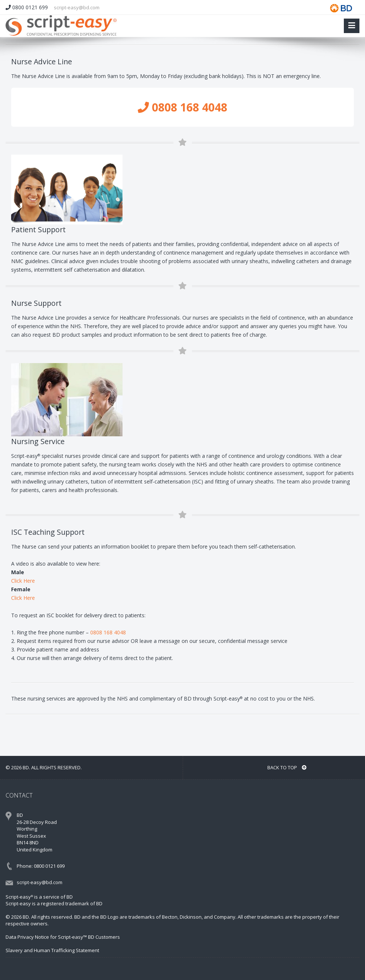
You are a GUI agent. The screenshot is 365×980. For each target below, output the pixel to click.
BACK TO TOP (287, 767)
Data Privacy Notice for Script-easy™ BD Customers (63, 937)
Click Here (23, 581)
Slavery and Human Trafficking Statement (52, 950)
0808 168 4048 (182, 107)
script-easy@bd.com (77, 7)
